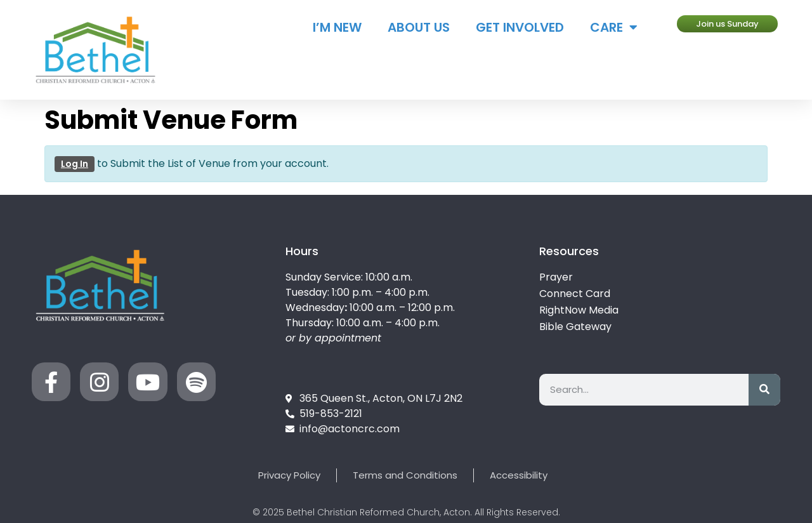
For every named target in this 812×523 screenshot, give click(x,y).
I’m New (337, 27)
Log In (75, 164)
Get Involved (520, 27)
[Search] (764, 390)
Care (614, 27)
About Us (419, 27)
